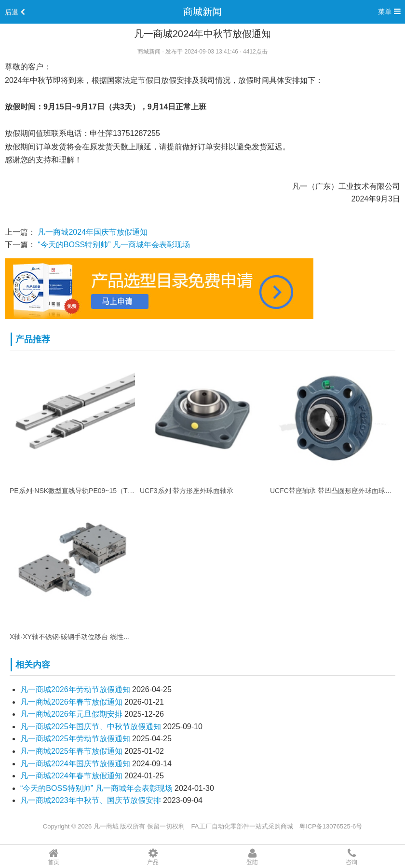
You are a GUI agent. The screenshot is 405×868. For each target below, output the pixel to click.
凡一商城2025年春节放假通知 (71, 751)
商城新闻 (202, 12)
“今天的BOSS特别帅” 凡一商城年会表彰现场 (114, 245)
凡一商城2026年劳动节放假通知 (75, 689)
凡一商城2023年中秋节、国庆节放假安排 (91, 800)
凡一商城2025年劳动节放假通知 (75, 739)
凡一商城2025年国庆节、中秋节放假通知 (91, 727)
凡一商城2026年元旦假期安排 (71, 714)
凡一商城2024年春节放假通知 (71, 776)
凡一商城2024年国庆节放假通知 (93, 232)
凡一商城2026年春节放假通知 (71, 702)
